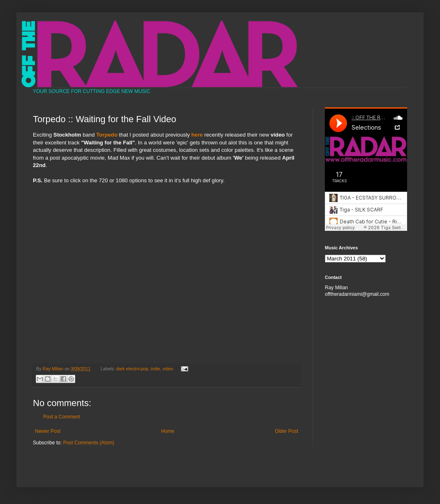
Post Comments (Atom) (89, 443)
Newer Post (48, 431)
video (168, 369)
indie (156, 369)
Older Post (286, 431)
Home (168, 431)
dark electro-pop (132, 369)
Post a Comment (61, 417)
